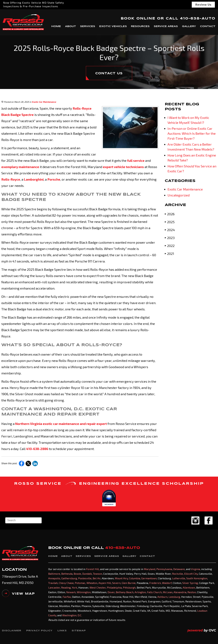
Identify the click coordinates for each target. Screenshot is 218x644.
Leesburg (174, 597)
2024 (170, 230)
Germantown (149, 578)
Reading (66, 587)
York (74, 587)
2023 (170, 238)
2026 (170, 214)
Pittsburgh (129, 587)
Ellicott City (191, 574)
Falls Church (154, 592)
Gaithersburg (69, 578)
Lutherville (179, 578)
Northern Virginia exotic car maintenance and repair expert (61, 424)
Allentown (189, 587)
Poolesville (85, 578)
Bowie (77, 574)
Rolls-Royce (11, 179)
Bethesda (67, 574)
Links (62, 631)
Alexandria (180, 592)
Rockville (178, 574)
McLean (168, 592)
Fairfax (67, 597)
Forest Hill (92, 569)
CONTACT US (109, 73)
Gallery (189, 26)
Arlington (140, 592)
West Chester (98, 587)
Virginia (195, 569)
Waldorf (167, 583)
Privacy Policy (39, 631)
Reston (192, 592)
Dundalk (87, 574)
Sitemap (79, 631)
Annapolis (54, 578)
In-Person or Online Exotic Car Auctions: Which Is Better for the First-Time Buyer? (192, 133)
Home (56, 26)
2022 (170, 246)
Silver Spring (190, 583)
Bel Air (97, 578)
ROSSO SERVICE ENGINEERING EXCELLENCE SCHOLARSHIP (109, 484)
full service (136, 160)
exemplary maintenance (20, 167)
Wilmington (84, 592)
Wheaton (92, 583)
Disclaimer (12, 631)
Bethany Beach (125, 592)
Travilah (53, 583)
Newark (71, 592)
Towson (98, 574)
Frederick (155, 583)
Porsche (54, 179)
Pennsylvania (164, 569)
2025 (170, 222)
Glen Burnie (129, 583)
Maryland (150, 569)
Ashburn (162, 597)
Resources (140, 26)
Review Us (203, 4)
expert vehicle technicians (123, 167)
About (71, 26)
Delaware (179, 569)
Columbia (135, 578)
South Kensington (197, 578)
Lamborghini (33, 179)
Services (88, 26)
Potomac (80, 583)
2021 (169, 253)
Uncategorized (179, 195)
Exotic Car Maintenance (44, 102)
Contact (208, 26)
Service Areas (166, 26)
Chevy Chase (66, 583)
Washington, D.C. (72, 615)
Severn (116, 583)
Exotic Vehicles (113, 26)
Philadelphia (114, 587)
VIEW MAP (18, 595)
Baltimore (54, 574)
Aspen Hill (105, 583)
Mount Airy (121, 578)
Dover (111, 592)
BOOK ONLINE (138, 19)
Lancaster (54, 587)
